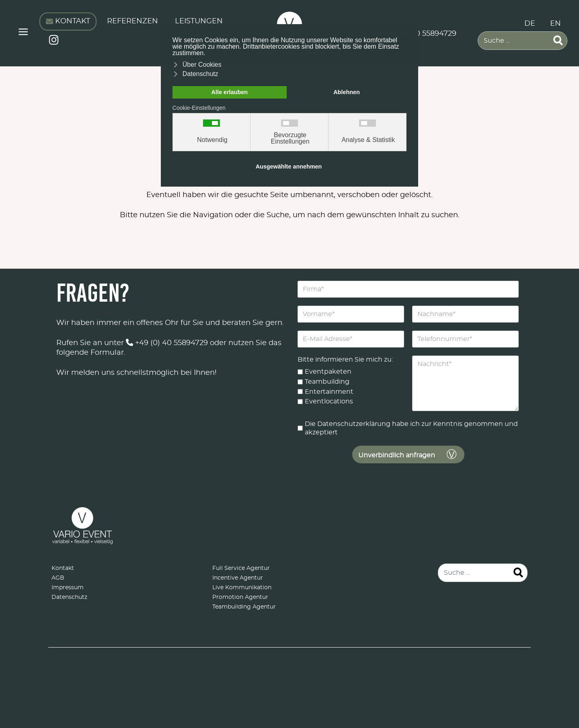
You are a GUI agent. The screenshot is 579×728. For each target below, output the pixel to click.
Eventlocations (329, 401)
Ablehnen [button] (347, 92)
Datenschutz (69, 597)
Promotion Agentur (240, 597)
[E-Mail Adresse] (351, 339)
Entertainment (329, 391)
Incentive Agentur (238, 578)
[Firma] (408, 289)
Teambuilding (327, 381)
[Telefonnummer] (465, 339)
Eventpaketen (328, 372)
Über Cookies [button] (202, 65)
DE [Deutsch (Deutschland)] (530, 24)
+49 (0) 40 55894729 (167, 343)
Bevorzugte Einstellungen (290, 138)
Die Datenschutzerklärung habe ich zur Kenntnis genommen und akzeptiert (411, 428)
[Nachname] (465, 314)
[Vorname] (351, 314)
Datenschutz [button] (200, 74)
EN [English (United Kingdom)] (555, 24)
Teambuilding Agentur (244, 607)
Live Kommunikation (242, 588)
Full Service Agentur (241, 568)
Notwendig (212, 140)
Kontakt (63, 568)
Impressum (68, 588)
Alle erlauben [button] (230, 92)
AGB (58, 578)
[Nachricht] (465, 383)
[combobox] (523, 41)
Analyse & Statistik (368, 140)
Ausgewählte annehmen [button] (289, 167)
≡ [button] (23, 33)
